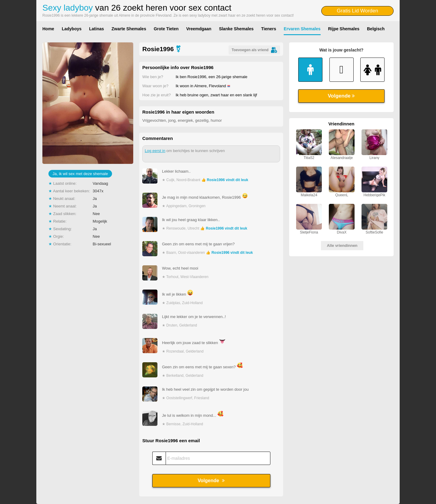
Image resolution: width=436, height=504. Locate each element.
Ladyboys (72, 29)
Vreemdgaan (199, 29)
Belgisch (376, 29)
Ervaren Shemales (302, 29)
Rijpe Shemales (344, 29)
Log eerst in (155, 151)
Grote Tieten (166, 29)
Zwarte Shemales (129, 29)
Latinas (96, 29)
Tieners (269, 29)
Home (48, 29)
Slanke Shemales (236, 29)
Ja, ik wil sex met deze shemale (80, 174)
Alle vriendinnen (342, 245)
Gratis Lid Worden (357, 11)
